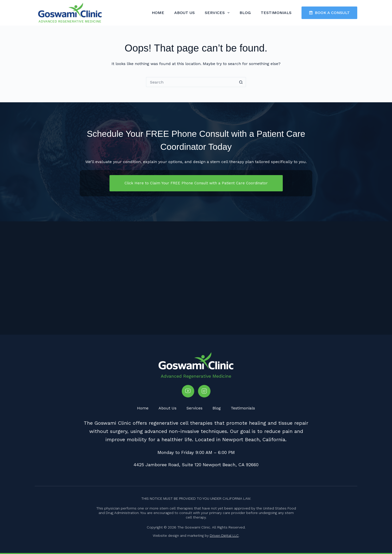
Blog (245, 13)
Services (218, 13)
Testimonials (276, 13)
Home (158, 13)
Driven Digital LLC (224, 535)
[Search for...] (191, 82)
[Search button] (241, 82)
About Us (184, 13)
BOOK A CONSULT (329, 13)
